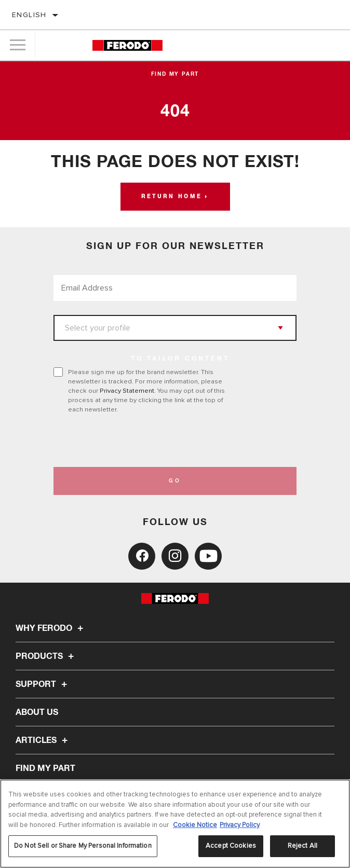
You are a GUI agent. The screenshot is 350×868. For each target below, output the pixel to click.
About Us (37, 712)
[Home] (127, 45)
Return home (172, 197)
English (29, 15)
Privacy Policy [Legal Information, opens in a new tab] (240, 825)
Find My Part (175, 74)
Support (43, 684)
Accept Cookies (231, 846)
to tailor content (180, 359)
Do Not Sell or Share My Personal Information (83, 846)
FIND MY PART (45, 768)
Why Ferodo (51, 628)
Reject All (302, 846)
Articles (43, 740)
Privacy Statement (127, 391)
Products (46, 656)
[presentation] (140, 440)
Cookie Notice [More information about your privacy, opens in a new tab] (195, 825)
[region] (175, 824)
